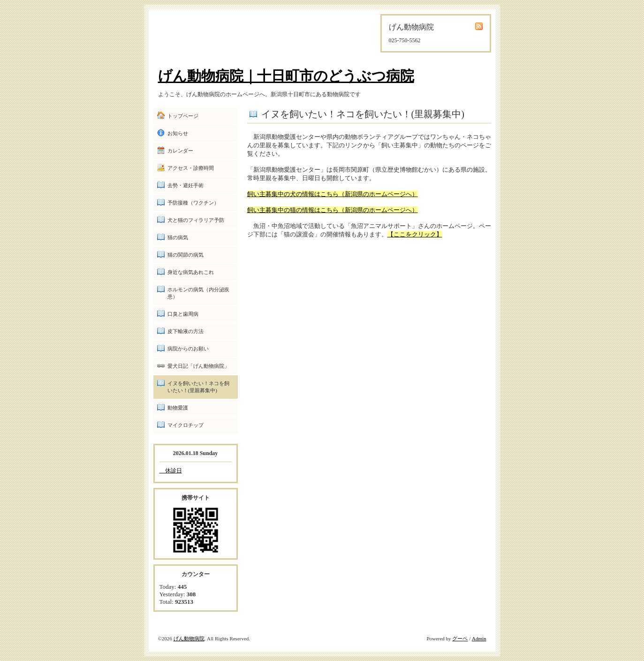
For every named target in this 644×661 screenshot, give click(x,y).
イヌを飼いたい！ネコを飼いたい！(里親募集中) (198, 387)
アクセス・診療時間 (191, 168)
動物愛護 (178, 408)
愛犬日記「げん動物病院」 (198, 366)
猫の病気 (178, 237)
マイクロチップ (186, 425)
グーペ (460, 638)
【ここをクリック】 (415, 234)
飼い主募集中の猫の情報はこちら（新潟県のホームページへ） (333, 210)
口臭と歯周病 (183, 314)
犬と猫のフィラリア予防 (196, 220)
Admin (479, 638)
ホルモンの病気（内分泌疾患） (198, 293)
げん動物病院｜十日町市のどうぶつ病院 (286, 76)
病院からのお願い (188, 349)
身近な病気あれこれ (191, 272)
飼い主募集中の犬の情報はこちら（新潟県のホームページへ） (333, 194)
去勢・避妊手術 (186, 185)
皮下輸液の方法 (186, 331)
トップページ (183, 116)
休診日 (171, 471)
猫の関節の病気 (186, 255)
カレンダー (180, 151)
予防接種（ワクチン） (193, 203)
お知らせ (178, 133)
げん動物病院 (189, 638)
